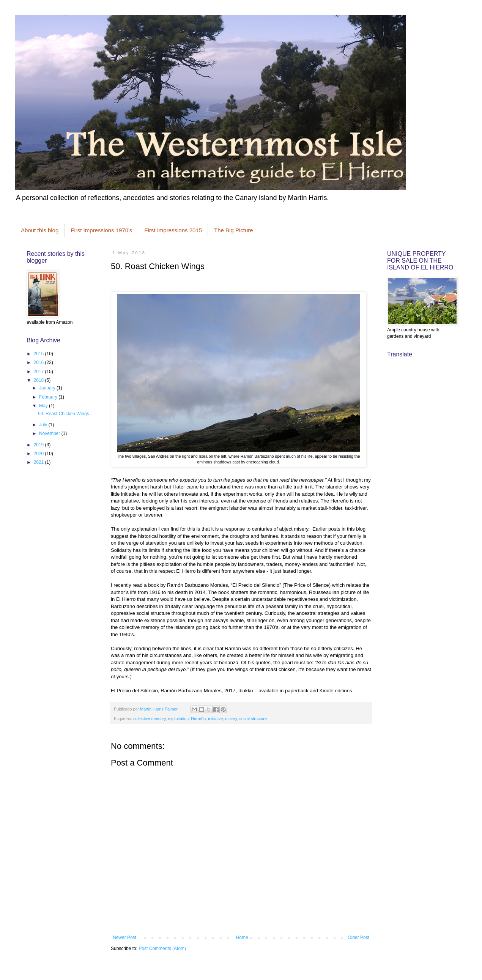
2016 (39, 362)
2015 (39, 354)
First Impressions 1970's (101, 230)
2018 (39, 380)
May (44, 406)
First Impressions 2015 (173, 230)
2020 (39, 454)
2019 (39, 445)
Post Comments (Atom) (162, 948)
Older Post (358, 937)
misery (231, 718)
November (50, 433)
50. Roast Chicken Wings (64, 414)
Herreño (198, 718)
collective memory (150, 718)
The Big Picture (234, 230)
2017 (39, 372)
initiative (215, 718)
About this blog (40, 230)
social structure (253, 718)
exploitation (179, 718)
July (44, 425)
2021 (39, 462)
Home (242, 937)
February (49, 397)
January (48, 388)
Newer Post (124, 937)
